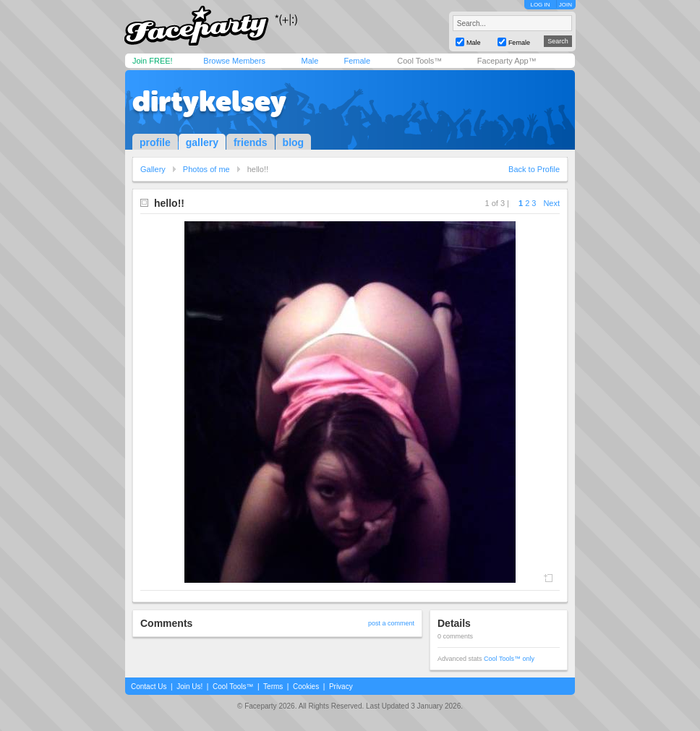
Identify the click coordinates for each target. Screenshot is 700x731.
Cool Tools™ (419, 61)
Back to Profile (534, 169)
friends (251, 142)
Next (551, 203)
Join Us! (189, 687)
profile (155, 142)
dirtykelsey (209, 101)
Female (357, 61)
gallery (202, 142)
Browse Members (234, 61)
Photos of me (206, 169)
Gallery (153, 169)
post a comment (391, 623)
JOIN (565, 5)
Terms (273, 687)
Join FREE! (153, 61)
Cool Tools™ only (509, 659)
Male (310, 61)
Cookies (306, 687)
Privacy (341, 687)
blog (294, 142)
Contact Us (149, 687)
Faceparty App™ (507, 61)
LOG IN (540, 5)
